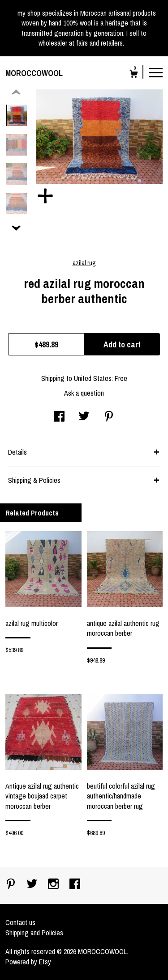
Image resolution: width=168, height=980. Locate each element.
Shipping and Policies (34, 933)
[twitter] (33, 885)
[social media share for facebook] (59, 417)
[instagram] (54, 885)
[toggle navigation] (156, 72)
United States (93, 378)
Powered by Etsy (28, 962)
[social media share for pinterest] (109, 417)
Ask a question (84, 393)
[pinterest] (12, 885)
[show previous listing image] (16, 93)
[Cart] (134, 75)
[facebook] (75, 885)
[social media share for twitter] (84, 417)
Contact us (20, 922)
